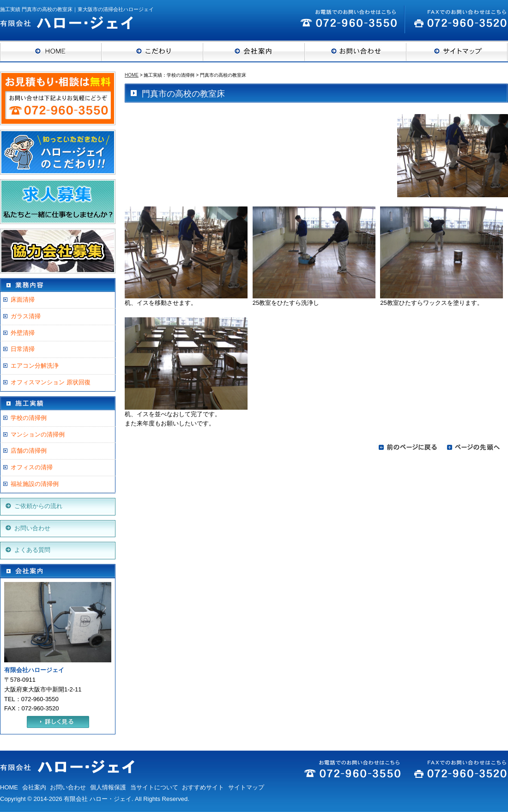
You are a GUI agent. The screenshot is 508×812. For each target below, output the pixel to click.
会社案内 (34, 787)
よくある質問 (32, 550)
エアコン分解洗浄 (35, 366)
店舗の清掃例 (29, 451)
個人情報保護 (108, 787)
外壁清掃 (23, 333)
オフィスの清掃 (32, 467)
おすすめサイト (203, 787)
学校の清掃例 (29, 418)
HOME (132, 75)
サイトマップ (246, 787)
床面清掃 (23, 300)
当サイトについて (154, 787)
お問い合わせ (32, 528)
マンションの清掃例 (38, 434)
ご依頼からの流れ (38, 506)
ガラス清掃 (26, 316)
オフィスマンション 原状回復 (51, 382)
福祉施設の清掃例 (35, 484)
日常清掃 (23, 349)
